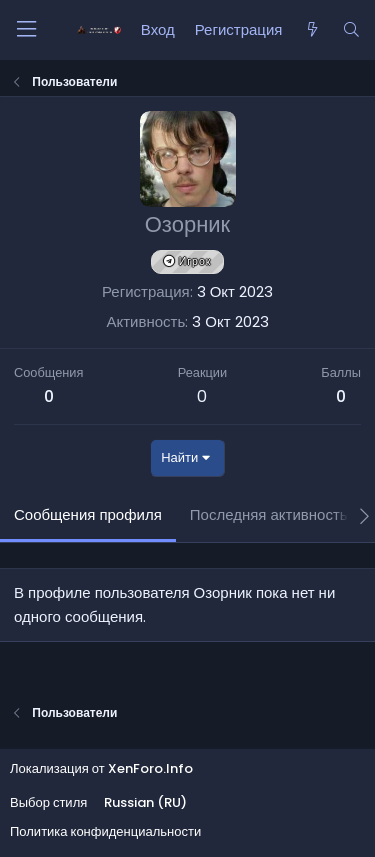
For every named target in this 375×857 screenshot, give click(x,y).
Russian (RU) (145, 802)
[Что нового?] (311, 30)
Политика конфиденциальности (105, 831)
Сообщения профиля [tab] (88, 514)
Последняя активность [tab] (269, 514)
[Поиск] (351, 30)
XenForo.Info (150, 768)
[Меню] (26, 29)
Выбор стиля (48, 802)
